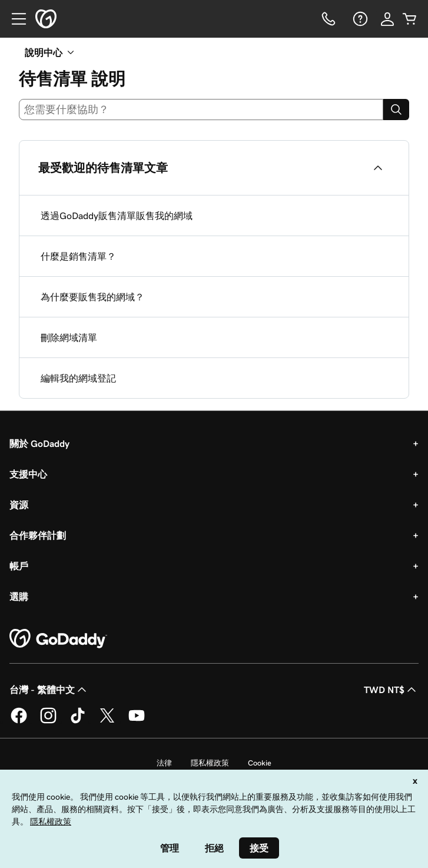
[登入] (387, 19)
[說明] (359, 19)
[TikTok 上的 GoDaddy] (78, 721)
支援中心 (28, 474)
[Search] (396, 110)
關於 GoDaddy (39, 443)
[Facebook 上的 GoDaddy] (19, 721)
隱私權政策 (210, 763)
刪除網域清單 (69, 337)
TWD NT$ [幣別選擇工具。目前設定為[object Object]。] (391, 690)
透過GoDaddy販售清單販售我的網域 (117, 216)
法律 (164, 763)
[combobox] (201, 110)
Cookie (260, 763)
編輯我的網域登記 (78, 378)
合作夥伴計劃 (38, 535)
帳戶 (19, 566)
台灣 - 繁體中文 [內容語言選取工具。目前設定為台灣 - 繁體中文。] (49, 690)
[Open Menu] (14, 19)
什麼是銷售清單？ (78, 256)
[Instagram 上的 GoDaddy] (48, 721)
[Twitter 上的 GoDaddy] (107, 721)
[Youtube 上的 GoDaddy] (137, 721)
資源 (19, 505)
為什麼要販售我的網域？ (92, 297)
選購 (19, 597)
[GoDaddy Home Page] (58, 639)
